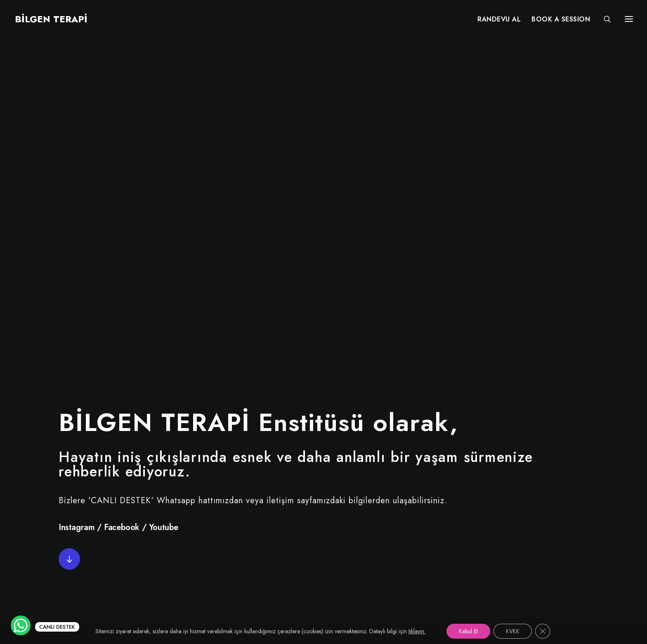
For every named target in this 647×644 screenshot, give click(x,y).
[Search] (604, 19)
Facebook (122, 200)
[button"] (95, 477)
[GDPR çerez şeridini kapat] (543, 631)
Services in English (301, 548)
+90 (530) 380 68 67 (514, 519)
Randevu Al (288, 505)
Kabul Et (468, 631)
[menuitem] (499, 19)
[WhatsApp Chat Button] (21, 625)
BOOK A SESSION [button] (561, 20)
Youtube (164, 200)
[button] (69, 232)
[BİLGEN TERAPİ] (50, 19)
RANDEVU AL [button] (499, 20)
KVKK (279, 562)
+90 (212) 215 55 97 (512, 505)
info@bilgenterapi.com (515, 534)
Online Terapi (292, 534)
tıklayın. (417, 631)
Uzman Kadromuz (298, 519)
